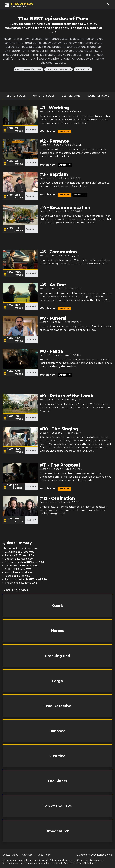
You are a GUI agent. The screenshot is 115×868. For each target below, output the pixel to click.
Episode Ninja (105, 855)
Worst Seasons (98, 96)
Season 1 (45, 178)
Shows (6, 855)
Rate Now (31, 129)
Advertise (27, 855)
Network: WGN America (59, 69)
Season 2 (45, 112)
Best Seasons (71, 96)
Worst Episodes (44, 96)
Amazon (64, 131)
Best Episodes (16, 96)
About (16, 855)
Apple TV (65, 165)
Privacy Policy (43, 855)
